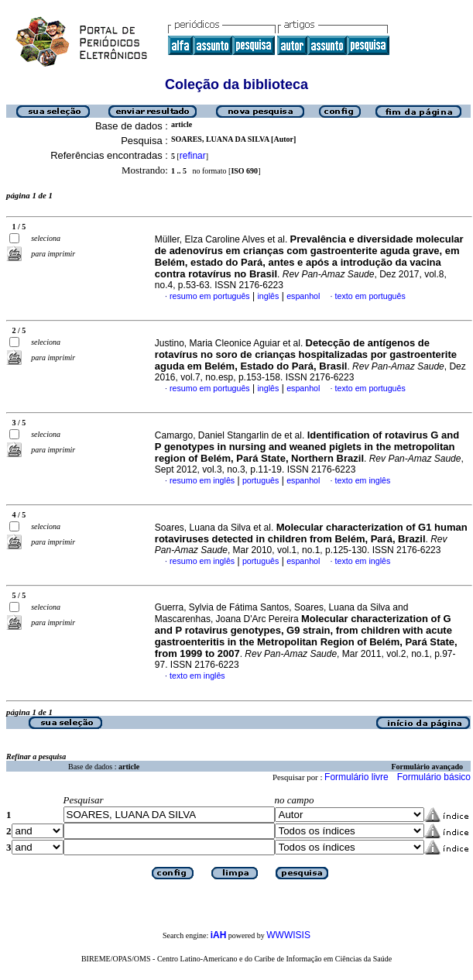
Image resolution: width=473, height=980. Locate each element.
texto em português (370, 296)
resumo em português (210, 296)
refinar (193, 156)
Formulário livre (356, 777)
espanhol (303, 296)
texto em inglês (363, 480)
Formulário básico (434, 777)
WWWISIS (288, 935)
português (260, 480)
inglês (268, 296)
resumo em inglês (202, 480)
